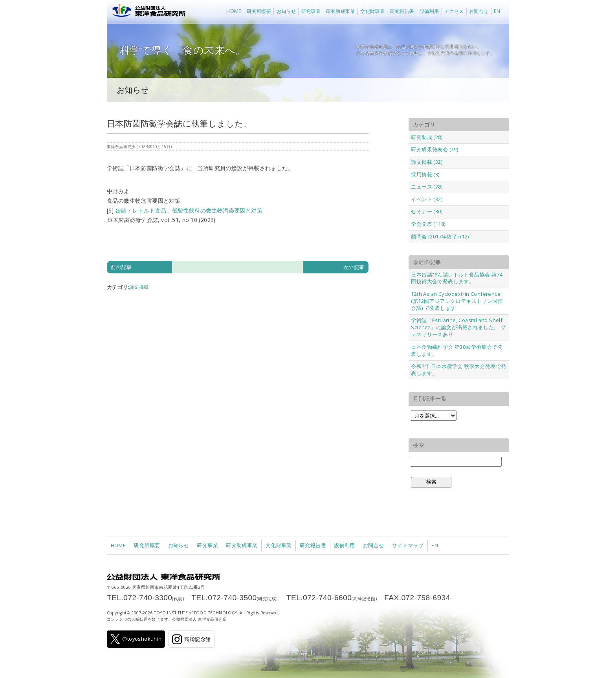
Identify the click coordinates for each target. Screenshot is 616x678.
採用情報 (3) (425, 174)
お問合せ (479, 11)
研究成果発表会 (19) (434, 149)
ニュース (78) (427, 187)
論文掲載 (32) (427, 162)
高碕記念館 (191, 639)
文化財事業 (372, 11)
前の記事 (121, 267)
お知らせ (286, 11)
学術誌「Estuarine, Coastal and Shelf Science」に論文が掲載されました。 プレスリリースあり (458, 327)
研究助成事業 (341, 11)
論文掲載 (139, 287)
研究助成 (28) (427, 137)
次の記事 (354, 267)
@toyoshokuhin (136, 639)
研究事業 (311, 11)
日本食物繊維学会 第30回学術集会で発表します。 (457, 350)
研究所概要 (259, 11)
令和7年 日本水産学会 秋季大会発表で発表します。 (458, 370)
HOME (234, 11)
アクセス (454, 11)
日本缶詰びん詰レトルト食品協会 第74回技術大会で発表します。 (457, 278)
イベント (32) (427, 199)
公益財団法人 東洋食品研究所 (147, 12)
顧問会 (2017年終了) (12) (440, 236)
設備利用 (429, 11)
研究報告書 (402, 11)
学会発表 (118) (428, 224)
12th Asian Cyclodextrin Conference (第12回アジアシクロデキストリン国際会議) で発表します (457, 301)
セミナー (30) (427, 211)
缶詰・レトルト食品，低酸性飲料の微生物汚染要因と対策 (189, 210)
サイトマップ (408, 545)
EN (497, 11)
